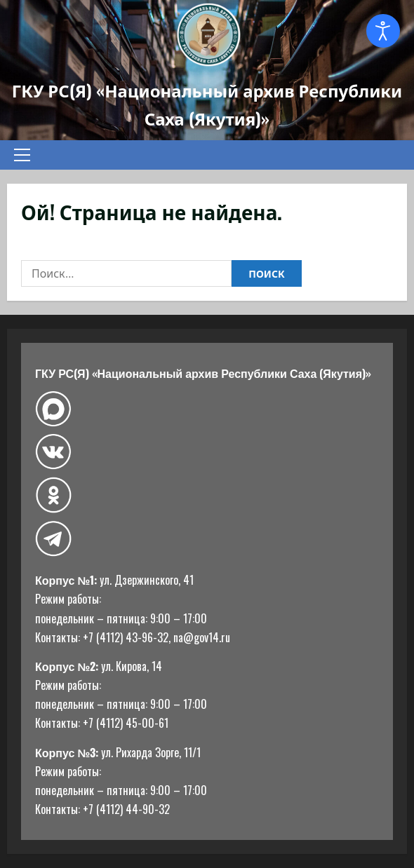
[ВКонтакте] (53, 452)
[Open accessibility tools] (383, 31)
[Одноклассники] (53, 495)
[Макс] (53, 409)
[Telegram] (53, 539)
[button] (22, 155)
